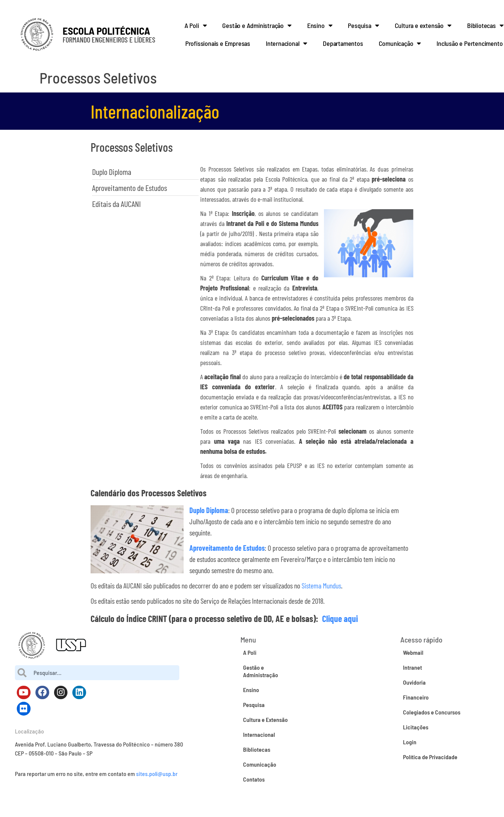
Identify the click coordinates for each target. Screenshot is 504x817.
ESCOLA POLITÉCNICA (106, 31)
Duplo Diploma (209, 510)
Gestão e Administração (257, 25)
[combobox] (97, 673)
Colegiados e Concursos (432, 712)
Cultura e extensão (423, 25)
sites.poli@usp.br (157, 774)
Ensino (320, 25)
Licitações (416, 727)
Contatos (254, 779)
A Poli (196, 25)
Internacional (286, 43)
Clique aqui (340, 618)
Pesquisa (363, 25)
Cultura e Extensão (265, 719)
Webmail (413, 652)
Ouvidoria (414, 682)
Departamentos (343, 43)
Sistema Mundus (321, 585)
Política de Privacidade (430, 757)
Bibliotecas (257, 749)
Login (410, 742)
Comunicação (400, 43)
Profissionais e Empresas (218, 43)
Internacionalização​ (155, 111)
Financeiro (416, 697)
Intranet (412, 667)
